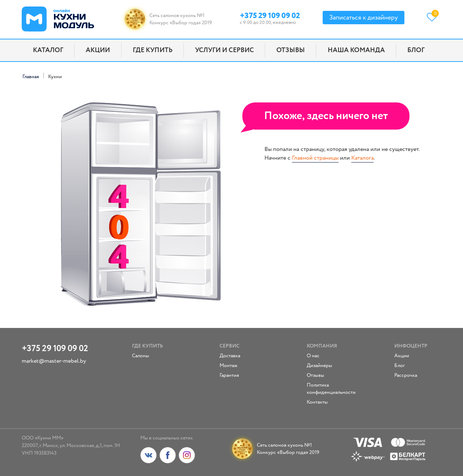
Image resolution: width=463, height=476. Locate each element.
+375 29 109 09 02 (270, 15)
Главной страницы (315, 158)
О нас (313, 356)
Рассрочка (406, 375)
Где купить (153, 50)
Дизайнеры (319, 366)
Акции (98, 50)
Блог (416, 50)
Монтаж (229, 366)
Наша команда (356, 50)
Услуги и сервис (224, 50)
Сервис (230, 346)
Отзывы (291, 50)
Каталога (362, 158)
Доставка (230, 356)
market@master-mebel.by (54, 361)
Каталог (48, 50)
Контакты (317, 402)
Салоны (141, 356)
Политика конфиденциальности (328, 389)
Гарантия (229, 375)
